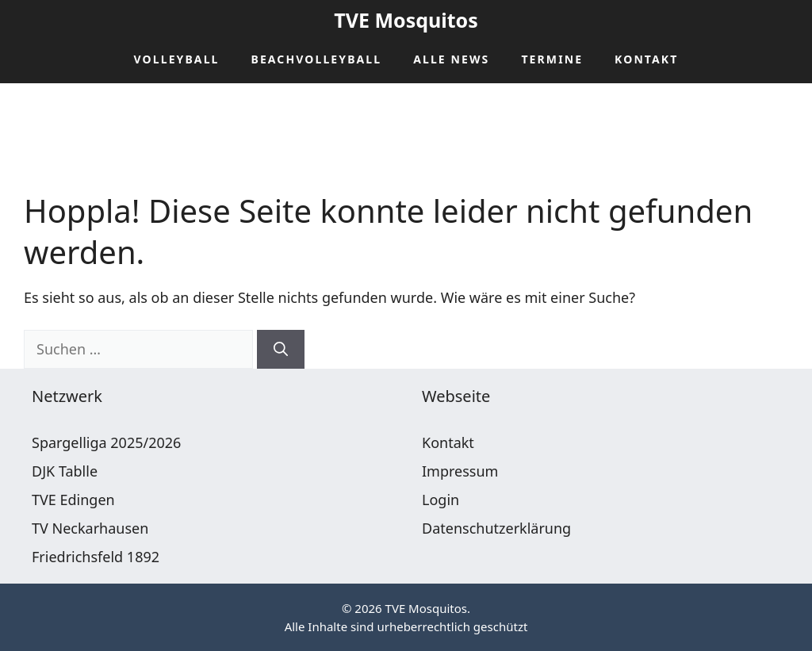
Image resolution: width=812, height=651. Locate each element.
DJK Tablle (65, 471)
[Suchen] (281, 349)
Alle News (451, 59)
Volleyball (177, 59)
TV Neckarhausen (90, 528)
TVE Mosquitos (406, 20)
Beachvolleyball (317, 59)
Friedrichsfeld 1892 (96, 557)
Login (440, 500)
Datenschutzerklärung (496, 528)
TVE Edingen (73, 500)
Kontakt (646, 59)
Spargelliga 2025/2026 (106, 442)
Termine (552, 59)
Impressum (460, 471)
